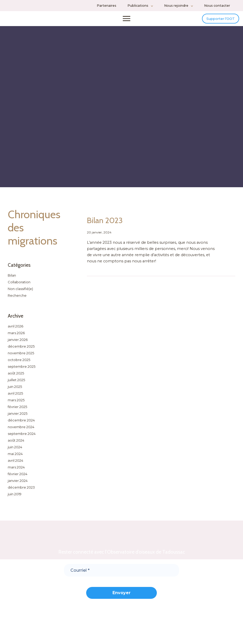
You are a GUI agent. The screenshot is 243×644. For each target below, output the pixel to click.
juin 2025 (15, 390)
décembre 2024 (21, 423)
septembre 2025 (22, 370)
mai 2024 (15, 457)
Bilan (12, 278)
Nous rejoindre (176, 6)
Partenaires (107, 6)
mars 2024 (16, 470)
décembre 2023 (21, 490)
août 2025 (16, 376)
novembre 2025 (21, 356)
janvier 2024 (18, 484)
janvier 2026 (18, 343)
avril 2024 (15, 464)
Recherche (17, 299)
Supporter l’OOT (215, 20)
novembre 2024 (21, 430)
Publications (138, 6)
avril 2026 (15, 329)
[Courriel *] (121, 573)
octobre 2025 (19, 363)
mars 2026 (16, 336)
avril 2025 (15, 396)
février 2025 (17, 410)
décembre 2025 (21, 349)
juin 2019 (15, 497)
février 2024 (18, 477)
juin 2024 (15, 450)
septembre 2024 (22, 437)
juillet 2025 (16, 383)
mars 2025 (16, 403)
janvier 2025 (18, 417)
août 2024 (16, 443)
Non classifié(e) (20, 292)
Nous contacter (217, 6)
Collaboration (19, 285)
